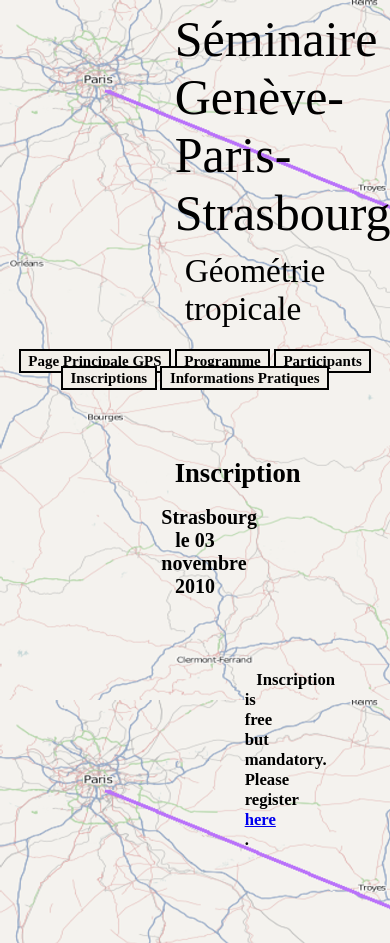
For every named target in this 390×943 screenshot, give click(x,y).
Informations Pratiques (245, 378)
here (260, 819)
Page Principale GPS (94, 361)
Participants (322, 361)
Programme (222, 361)
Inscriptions (108, 378)
